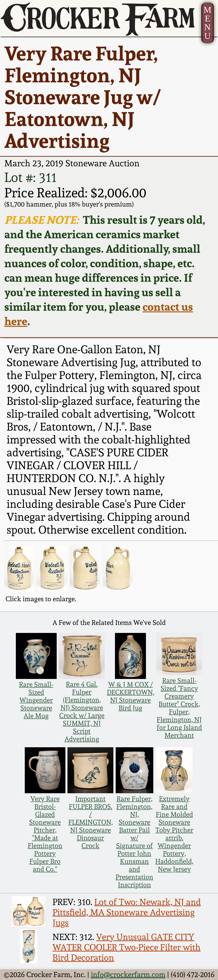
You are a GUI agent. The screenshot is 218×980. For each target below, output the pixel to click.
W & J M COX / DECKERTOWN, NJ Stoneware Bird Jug (131, 696)
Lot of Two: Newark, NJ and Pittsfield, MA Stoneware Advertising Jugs (127, 912)
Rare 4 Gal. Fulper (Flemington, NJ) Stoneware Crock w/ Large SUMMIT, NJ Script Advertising (82, 712)
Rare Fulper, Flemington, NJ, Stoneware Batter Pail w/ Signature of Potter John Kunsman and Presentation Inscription (134, 842)
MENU (207, 23)
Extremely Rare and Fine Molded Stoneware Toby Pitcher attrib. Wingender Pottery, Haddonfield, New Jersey (174, 834)
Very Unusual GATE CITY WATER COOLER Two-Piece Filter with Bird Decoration (127, 947)
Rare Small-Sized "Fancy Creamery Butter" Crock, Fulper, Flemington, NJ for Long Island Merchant (179, 708)
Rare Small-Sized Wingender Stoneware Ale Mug (36, 700)
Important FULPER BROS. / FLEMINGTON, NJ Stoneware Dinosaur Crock (91, 822)
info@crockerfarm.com (128, 974)
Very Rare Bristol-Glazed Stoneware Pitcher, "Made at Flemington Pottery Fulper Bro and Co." (45, 834)
